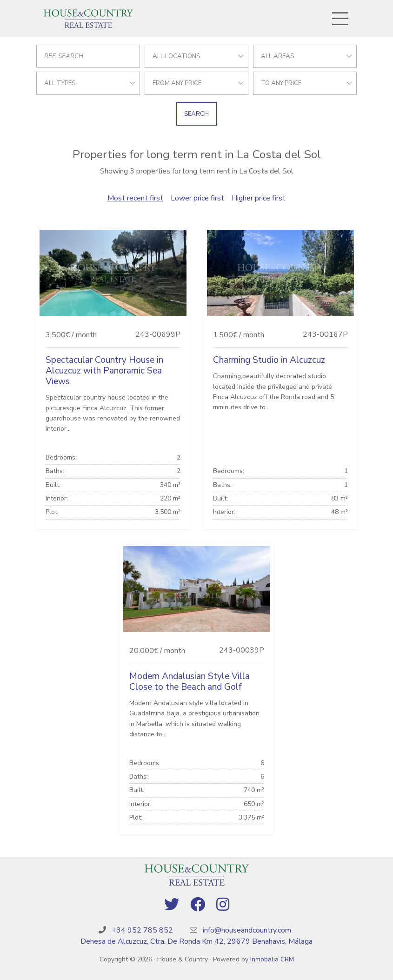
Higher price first (259, 198)
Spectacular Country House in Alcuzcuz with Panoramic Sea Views (104, 371)
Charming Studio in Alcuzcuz (269, 360)
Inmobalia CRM (272, 959)
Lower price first (197, 198)
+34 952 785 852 (142, 930)
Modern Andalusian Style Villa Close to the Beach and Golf (190, 682)
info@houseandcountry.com (247, 930)
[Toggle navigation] (340, 19)
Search (196, 114)
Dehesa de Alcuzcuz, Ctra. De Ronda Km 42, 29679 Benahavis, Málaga (196, 941)
